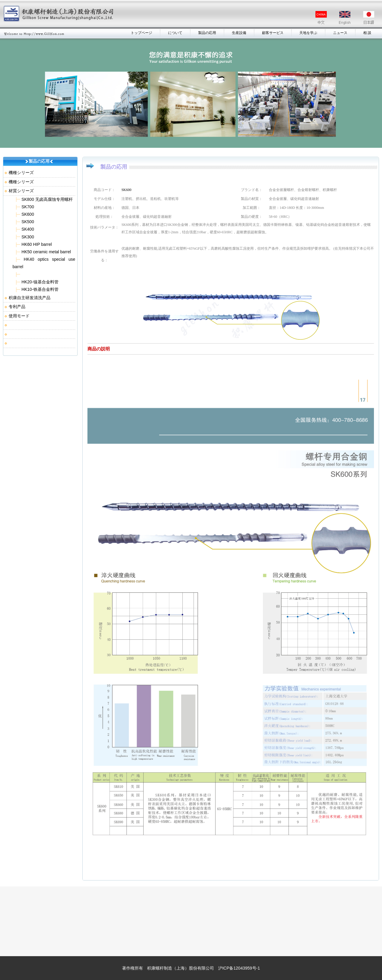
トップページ (141, 33)
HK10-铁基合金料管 (39, 289)
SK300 (27, 237)
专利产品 (17, 307)
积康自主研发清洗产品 (30, 298)
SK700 (27, 207)
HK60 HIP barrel (36, 244)
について (175, 33)
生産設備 (239, 33)
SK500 (27, 222)
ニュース (340, 33)
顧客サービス (273, 33)
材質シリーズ (21, 191)
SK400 (27, 229)
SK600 (27, 214)
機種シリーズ (21, 173)
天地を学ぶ (308, 33)
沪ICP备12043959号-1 (239, 968)
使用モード (19, 316)
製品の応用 (207, 33)
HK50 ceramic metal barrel (46, 252)
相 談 (367, 33)
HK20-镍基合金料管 (39, 282)
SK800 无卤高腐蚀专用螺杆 (47, 199)
